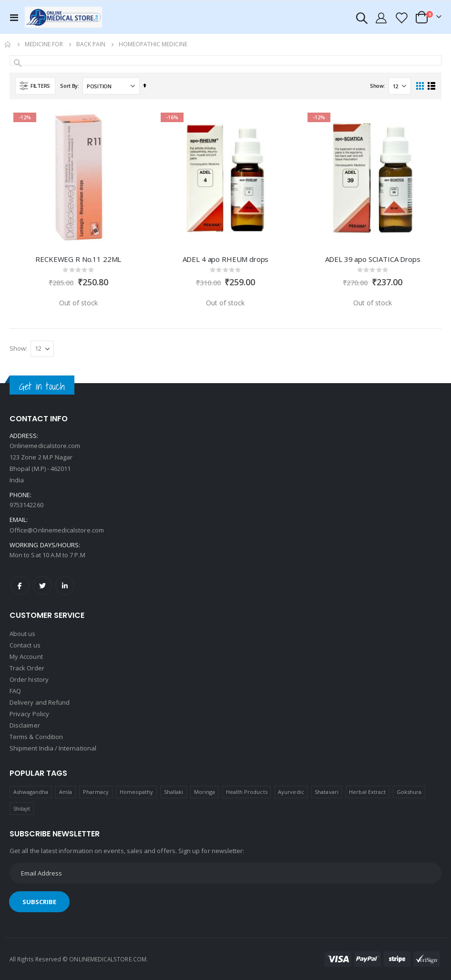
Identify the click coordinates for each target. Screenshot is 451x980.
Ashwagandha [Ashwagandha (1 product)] (31, 792)
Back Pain (91, 44)
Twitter (42, 585)
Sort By (69, 86)
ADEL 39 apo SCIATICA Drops (373, 259)
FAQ (15, 691)
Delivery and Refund (40, 702)
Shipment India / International (53, 748)
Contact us (25, 645)
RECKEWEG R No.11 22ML (78, 259)
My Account (26, 657)
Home (8, 44)
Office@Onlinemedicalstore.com (57, 530)
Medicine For (44, 44)
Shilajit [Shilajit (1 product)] (22, 808)
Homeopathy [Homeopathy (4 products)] (137, 792)
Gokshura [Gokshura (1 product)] (409, 792)
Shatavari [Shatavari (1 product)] (327, 792)
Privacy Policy (29, 714)
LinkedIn (65, 585)
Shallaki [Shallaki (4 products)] (174, 792)
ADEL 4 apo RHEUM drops (226, 259)
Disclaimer (25, 725)
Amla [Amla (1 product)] (66, 792)
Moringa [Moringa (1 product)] (205, 792)
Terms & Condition (36, 737)
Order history (29, 679)
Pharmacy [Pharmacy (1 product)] (96, 792)
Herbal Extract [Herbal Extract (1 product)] (367, 792)
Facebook (20, 585)
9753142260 (26, 505)
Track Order (27, 668)
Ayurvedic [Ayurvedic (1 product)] (291, 792)
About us (23, 634)
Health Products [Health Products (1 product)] (247, 792)
